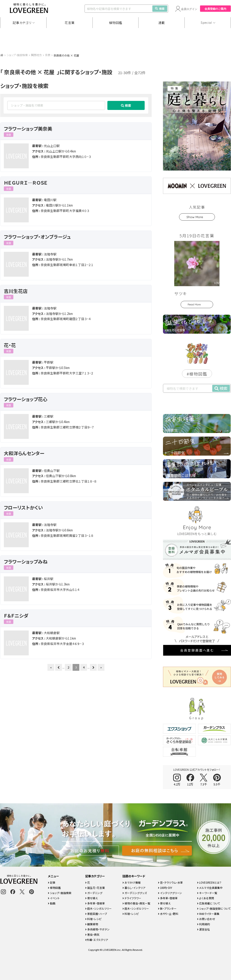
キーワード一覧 (207, 893)
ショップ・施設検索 (17, 55)
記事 (52, 882)
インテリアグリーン (170, 893)
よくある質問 (206, 898)
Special (206, 23)
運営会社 (204, 929)
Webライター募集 (208, 914)
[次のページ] (93, 667)
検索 (160, 8)
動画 (52, 903)
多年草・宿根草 (95, 903)
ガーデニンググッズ (135, 893)
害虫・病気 (92, 934)
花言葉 (70, 23)
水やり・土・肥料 (168, 914)
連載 (162, 23)
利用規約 (204, 924)
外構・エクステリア (97, 940)
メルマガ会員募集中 (210, 888)
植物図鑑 (116, 23)
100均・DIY (165, 888)
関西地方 (36, 55)
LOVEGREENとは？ (209, 882)
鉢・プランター (167, 908)
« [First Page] (51, 667)
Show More (195, 217)
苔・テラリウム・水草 (170, 882)
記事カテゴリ (22, 23)
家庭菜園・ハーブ (96, 914)
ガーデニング (94, 893)
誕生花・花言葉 (95, 888)
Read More (194, 304)
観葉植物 (92, 924)
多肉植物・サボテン (97, 929)
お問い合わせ (206, 919)
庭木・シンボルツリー (98, 908)
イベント (54, 898)
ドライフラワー (132, 898)
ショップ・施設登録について (214, 908)
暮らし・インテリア (134, 888)
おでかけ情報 (132, 882)
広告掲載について (209, 903)
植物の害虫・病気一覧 (136, 903)
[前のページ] (59, 667)
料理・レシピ (93, 919)
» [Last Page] (101, 667)
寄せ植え (92, 898)
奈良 (48, 55)
